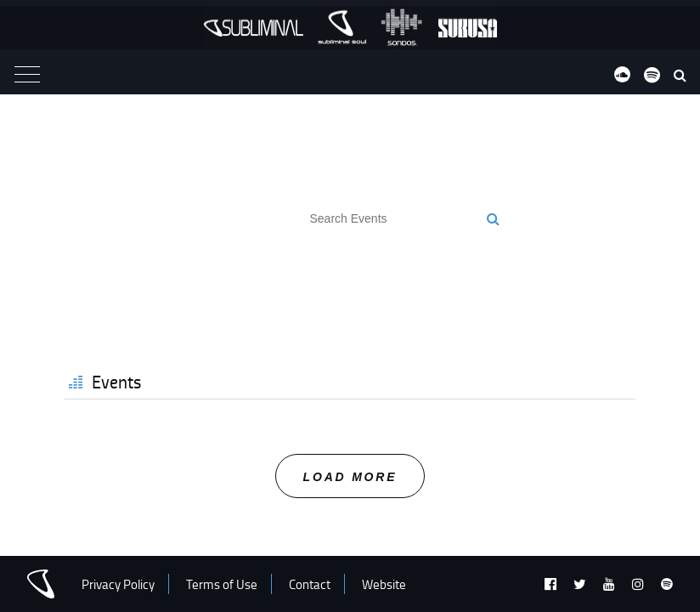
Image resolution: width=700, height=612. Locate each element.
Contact (310, 584)
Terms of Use (222, 584)
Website (384, 584)
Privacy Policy (118, 584)
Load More (350, 477)
